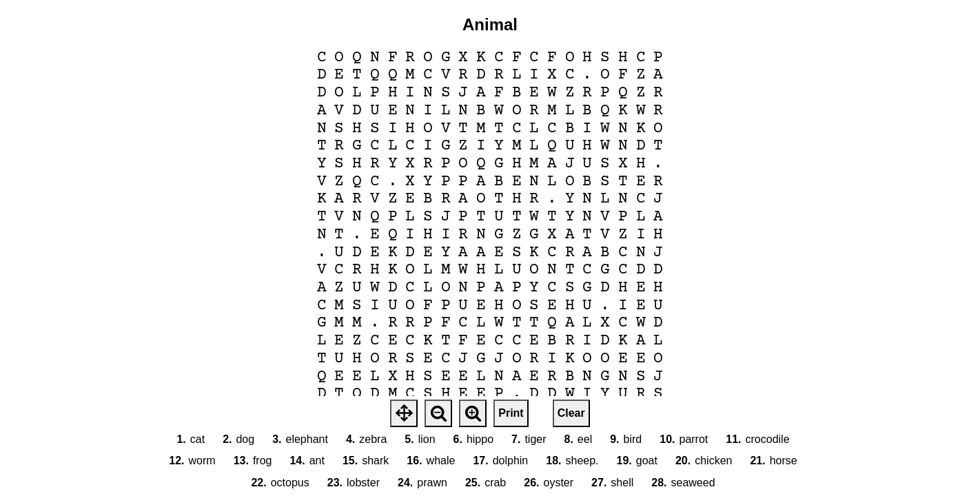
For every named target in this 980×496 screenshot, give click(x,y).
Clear (571, 413)
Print (511, 413)
